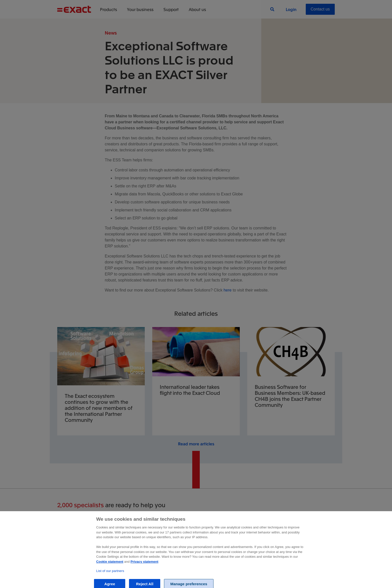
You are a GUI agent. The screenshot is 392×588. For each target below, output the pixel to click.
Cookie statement (110, 566)
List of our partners (110, 575)
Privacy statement (144, 566)
